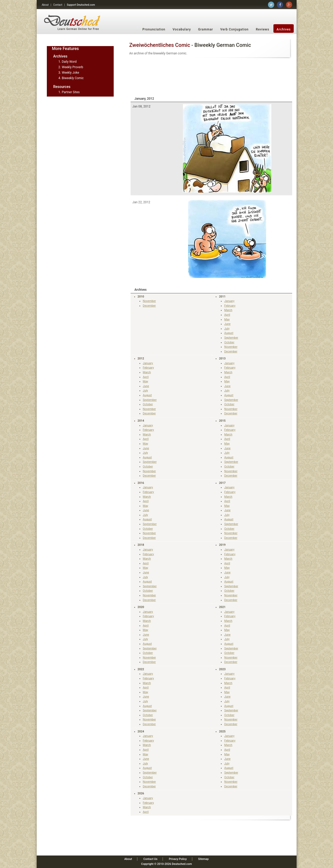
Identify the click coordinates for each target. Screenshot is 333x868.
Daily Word (69, 62)
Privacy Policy (178, 859)
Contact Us (150, 859)
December (149, 306)
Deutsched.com (182, 864)
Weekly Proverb (72, 67)
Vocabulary (182, 29)
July (227, 329)
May (227, 319)
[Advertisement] (212, 76)
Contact (58, 5)
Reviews (263, 29)
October (229, 342)
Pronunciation (154, 29)
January (229, 301)
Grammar (206, 29)
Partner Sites (71, 92)
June (227, 324)
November (149, 301)
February (230, 306)
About (45, 5)
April (227, 315)
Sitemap (203, 859)
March (228, 310)
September (231, 338)
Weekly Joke (70, 73)
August (229, 333)
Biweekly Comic (73, 78)
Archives (284, 29)
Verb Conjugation (235, 29)
